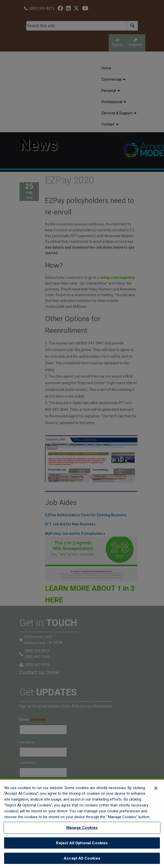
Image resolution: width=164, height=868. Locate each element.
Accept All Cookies (82, 858)
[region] (82, 823)
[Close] (156, 788)
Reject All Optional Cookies (82, 843)
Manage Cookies (82, 828)
